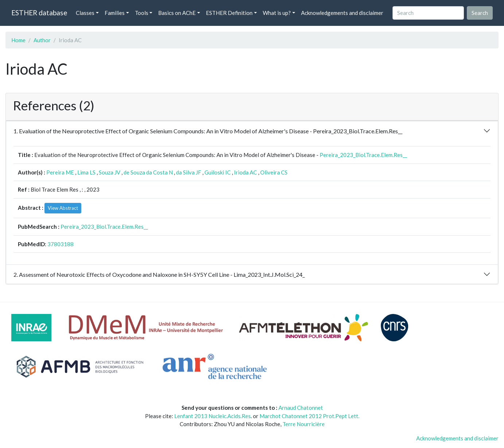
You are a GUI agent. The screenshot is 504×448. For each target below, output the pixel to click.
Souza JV (110, 172)
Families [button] (115, 13)
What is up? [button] (277, 13)
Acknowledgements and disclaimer (342, 13)
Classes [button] (85, 13)
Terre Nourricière (304, 424)
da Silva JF (189, 172)
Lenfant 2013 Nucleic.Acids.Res (212, 416)
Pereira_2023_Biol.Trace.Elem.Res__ (363, 155)
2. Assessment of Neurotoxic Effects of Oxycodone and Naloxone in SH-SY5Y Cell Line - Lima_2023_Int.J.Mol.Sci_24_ (159, 274)
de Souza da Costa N (148, 172)
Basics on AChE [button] (177, 13)
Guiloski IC (218, 172)
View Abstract (63, 208)
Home (18, 40)
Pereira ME (60, 172)
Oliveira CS (274, 172)
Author (42, 40)
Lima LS (86, 172)
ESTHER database (39, 13)
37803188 (60, 244)
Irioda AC (245, 172)
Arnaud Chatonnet (301, 408)
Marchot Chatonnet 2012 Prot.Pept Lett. (309, 416)
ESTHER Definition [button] (229, 13)
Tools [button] (142, 13)
